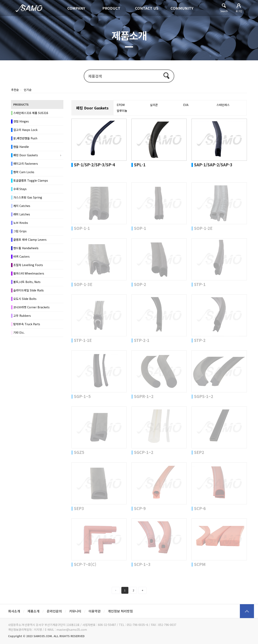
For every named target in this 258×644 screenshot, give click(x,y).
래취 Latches (22, 214)
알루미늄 (122, 111)
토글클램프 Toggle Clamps (31, 180)
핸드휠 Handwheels (26, 248)
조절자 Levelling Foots (28, 265)
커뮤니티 (75, 611)
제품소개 (33, 611)
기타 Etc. (19, 332)
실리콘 (154, 105)
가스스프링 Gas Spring (28, 197)
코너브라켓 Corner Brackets (31, 307)
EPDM (121, 105)
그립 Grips (20, 231)
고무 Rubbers (22, 316)
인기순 (28, 90)
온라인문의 (54, 611)
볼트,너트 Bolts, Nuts (27, 282)
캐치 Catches (22, 206)
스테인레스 (223, 105)
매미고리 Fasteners (26, 164)
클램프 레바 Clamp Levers (30, 240)
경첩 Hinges (21, 121)
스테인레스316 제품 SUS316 (31, 113)
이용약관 (95, 611)
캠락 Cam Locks (24, 172)
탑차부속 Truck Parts (27, 324)
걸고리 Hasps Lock (25, 130)
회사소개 (14, 611)
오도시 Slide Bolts (25, 299)
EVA (186, 105)
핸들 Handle (21, 147)
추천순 (15, 90)
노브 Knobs (21, 223)
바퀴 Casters (21, 256)
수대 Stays (20, 189)
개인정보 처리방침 (120, 611)
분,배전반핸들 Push (25, 138)
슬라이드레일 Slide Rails (29, 290)
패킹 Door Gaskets (26, 155)
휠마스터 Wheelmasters (29, 273)
